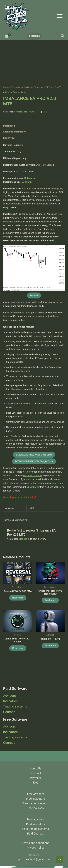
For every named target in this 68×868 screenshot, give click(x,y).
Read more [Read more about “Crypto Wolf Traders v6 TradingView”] (50, 600)
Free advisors (36, 794)
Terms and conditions (35, 843)
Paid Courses (35, 834)
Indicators (10, 701)
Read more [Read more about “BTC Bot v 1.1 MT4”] (50, 646)
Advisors (10, 696)
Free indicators (36, 799)
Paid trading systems (36, 829)
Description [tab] (9, 126)
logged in (25, 539)
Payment (35, 778)
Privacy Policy (36, 848)
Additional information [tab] (15, 132)
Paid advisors (35, 819)
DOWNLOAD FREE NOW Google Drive (34, 461)
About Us (36, 768)
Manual (34, 295)
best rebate (58, 483)
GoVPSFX (27, 182)
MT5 (45, 112)
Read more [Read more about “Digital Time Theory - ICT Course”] (18, 648)
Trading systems (15, 706)
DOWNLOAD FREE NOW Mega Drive (34, 455)
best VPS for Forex (33, 476)
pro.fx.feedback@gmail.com (34, 859)
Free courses (36, 808)
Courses (9, 712)
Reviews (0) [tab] (9, 138)
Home (6, 87)
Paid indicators (36, 824)
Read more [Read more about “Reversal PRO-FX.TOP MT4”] (18, 598)
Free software (17, 87)
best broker (34, 487)
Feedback (36, 773)
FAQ (36, 783)
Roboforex (30, 178)
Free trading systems (35, 803)
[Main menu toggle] (60, 16)
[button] (34, 36)
